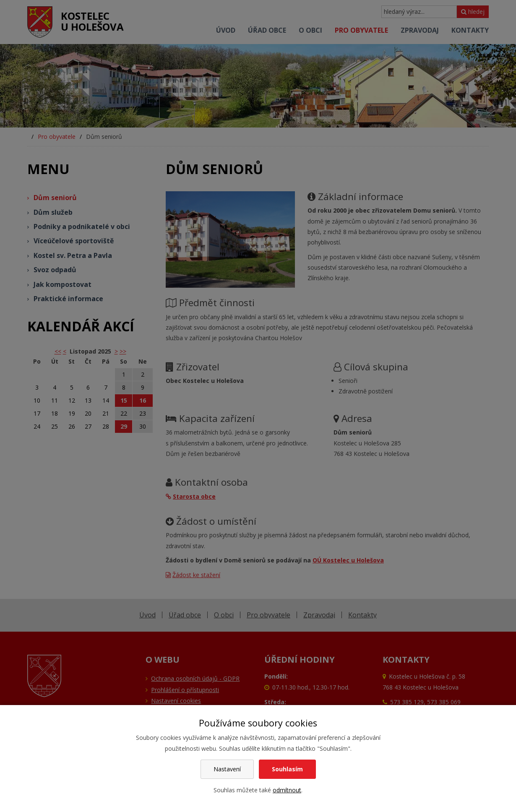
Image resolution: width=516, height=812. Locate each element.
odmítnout (287, 790)
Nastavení (227, 769)
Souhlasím (287, 769)
